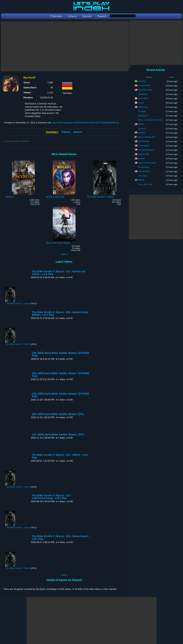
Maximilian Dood (145, 90)
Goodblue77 (143, 116)
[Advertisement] (66, 46)
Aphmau (141, 158)
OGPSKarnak (144, 141)
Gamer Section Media (147, 163)
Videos (66, 132)
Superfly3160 (144, 154)
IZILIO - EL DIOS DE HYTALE (151, 120)
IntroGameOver (144, 85)
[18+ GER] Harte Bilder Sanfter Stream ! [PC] (58, 414)
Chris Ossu (143, 176)
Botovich (142, 133)
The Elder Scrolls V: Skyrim (18, 303)
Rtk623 (141, 124)
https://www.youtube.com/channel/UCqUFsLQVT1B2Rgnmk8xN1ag (86, 123)
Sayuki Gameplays (146, 150)
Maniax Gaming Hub (147, 137)
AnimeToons (143, 107)
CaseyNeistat (144, 146)
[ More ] (64, 254)
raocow (141, 103)
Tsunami (141, 129)
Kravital (141, 180)
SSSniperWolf (144, 171)
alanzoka (142, 81)
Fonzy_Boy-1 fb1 (145, 184)
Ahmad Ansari (144, 167)
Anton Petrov (143, 98)
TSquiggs (142, 111)
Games (78, 132)
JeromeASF (143, 94)
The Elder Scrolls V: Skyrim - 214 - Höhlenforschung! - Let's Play (52, 497)
